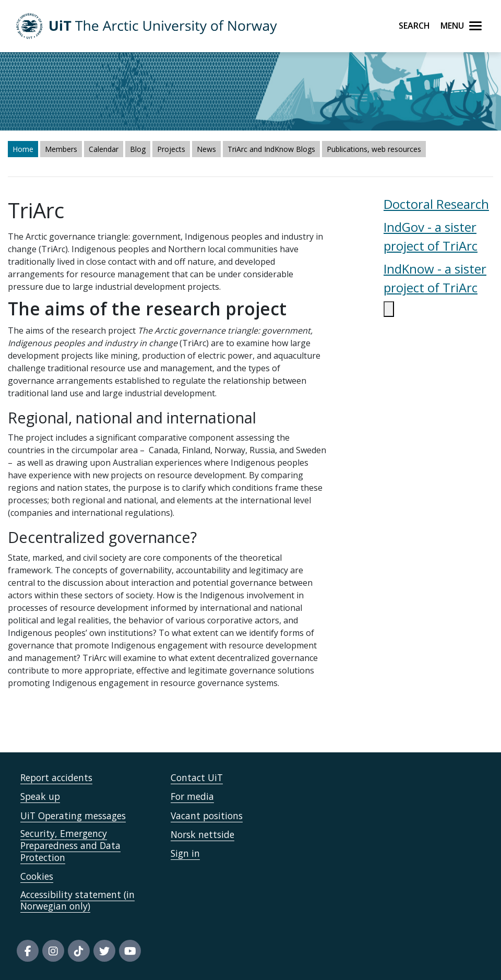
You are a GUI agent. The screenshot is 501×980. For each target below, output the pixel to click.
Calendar (104, 149)
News (206, 149)
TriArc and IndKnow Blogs (271, 149)
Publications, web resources (374, 149)
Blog (138, 149)
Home (23, 149)
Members (61, 149)
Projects (171, 149)
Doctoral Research (436, 204)
